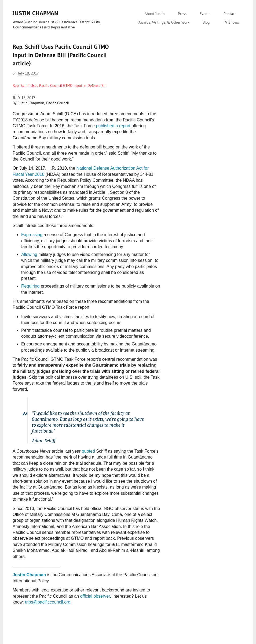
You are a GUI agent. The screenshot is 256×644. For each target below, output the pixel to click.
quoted (88, 451)
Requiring (30, 286)
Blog (206, 22)
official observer (95, 596)
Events (205, 14)
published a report (113, 126)
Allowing (29, 254)
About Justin (155, 14)
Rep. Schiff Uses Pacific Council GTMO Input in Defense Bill (60, 85)
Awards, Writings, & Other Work (164, 22)
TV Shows (231, 22)
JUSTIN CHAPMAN (35, 13)
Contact (230, 14)
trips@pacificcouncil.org (48, 602)
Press (182, 14)
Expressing (32, 235)
